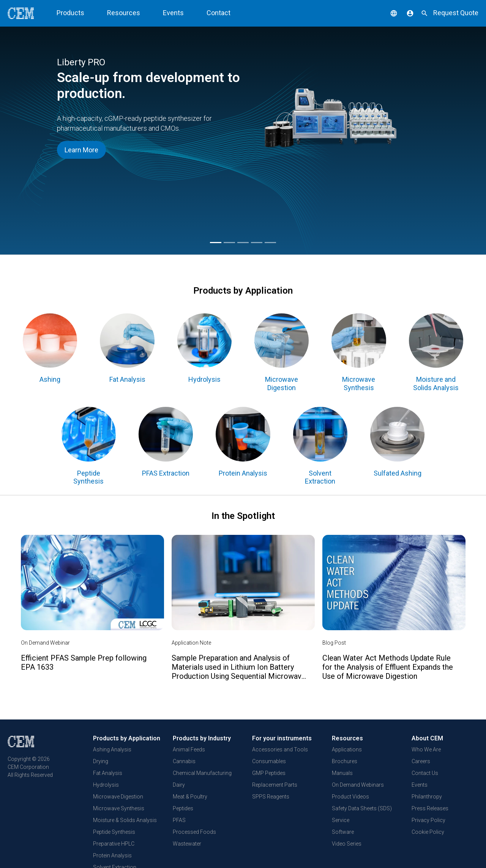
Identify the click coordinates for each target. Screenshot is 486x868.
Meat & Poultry (190, 797)
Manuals (342, 773)
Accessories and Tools (280, 749)
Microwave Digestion (118, 797)
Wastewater (187, 844)
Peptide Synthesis (114, 832)
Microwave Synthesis (119, 808)
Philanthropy (427, 797)
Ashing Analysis (112, 749)
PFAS (179, 820)
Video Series (347, 844)
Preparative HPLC (114, 844)
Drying (101, 761)
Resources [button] (124, 13)
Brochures (345, 761)
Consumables (269, 761)
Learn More (81, 150)
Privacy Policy (428, 820)
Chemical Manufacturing (202, 773)
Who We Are (426, 749)
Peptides (183, 808)
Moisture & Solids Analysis (125, 820)
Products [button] (70, 13)
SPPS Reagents (271, 797)
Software (343, 832)
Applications (347, 749)
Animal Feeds (189, 749)
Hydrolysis (106, 785)
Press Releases (430, 808)
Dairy (179, 785)
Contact (219, 13)
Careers (421, 761)
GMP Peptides (269, 773)
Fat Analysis (108, 773)
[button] (388, 13)
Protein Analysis (112, 855)
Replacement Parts (275, 785)
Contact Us (425, 773)
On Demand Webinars (358, 785)
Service (341, 820)
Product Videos (350, 797)
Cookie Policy (428, 832)
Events (173, 13)
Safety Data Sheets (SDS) (362, 808)
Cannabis (184, 761)
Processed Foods (194, 832)
